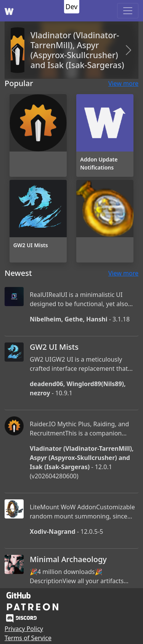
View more (123, 83)
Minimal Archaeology (68, 559)
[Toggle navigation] (128, 11)
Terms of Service (28, 638)
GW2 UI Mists (54, 347)
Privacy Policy (24, 629)
